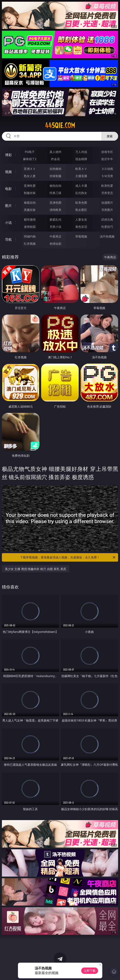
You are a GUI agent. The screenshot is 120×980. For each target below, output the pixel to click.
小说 (8, 223)
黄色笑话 (81, 227)
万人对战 (81, 152)
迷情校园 (30, 227)
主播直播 (81, 176)
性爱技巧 (107, 227)
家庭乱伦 (55, 219)
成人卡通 (81, 186)
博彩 (8, 155)
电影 (8, 189)
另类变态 (107, 193)
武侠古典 (107, 219)
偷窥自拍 (30, 203)
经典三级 (55, 193)
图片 (8, 206)
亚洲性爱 (30, 186)
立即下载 (90, 971)
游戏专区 (107, 152)
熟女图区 (81, 210)
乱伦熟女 (81, 193)
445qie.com (60, 125)
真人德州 (55, 152)
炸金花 (55, 159)
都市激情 (30, 219)
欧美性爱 (107, 186)
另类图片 (107, 210)
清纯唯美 (55, 210)
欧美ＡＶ (81, 169)
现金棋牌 (81, 159)
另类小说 (55, 227)
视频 (8, 172)
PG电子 (30, 152)
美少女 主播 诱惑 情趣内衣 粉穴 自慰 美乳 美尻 (36, 569)
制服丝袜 (30, 193)
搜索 (110, 136)
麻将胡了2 (30, 159)
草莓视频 (81, 236)
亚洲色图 (55, 203)
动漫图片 (107, 203)
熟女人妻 (30, 176)
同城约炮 (30, 236)
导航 (8, 239)
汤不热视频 (107, 236)
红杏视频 (30, 244)
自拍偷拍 (55, 169)
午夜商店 (55, 236)
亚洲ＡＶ (30, 169)
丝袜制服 (55, 176)
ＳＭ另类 (107, 176)
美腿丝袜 (30, 210)
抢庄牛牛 (107, 159)
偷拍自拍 (55, 186)
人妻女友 (81, 219)
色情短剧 (55, 244)
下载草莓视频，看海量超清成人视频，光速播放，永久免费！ (68, 557)
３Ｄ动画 (107, 169)
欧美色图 (81, 203)
